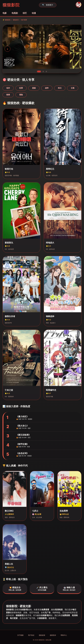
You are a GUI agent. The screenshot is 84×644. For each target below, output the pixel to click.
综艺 (25, 13)
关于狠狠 (20, 635)
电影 (5, 13)
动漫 (34, 13)
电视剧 (15, 13)
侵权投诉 (53, 635)
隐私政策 (42, 635)
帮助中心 (64, 635)
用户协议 (31, 635)
